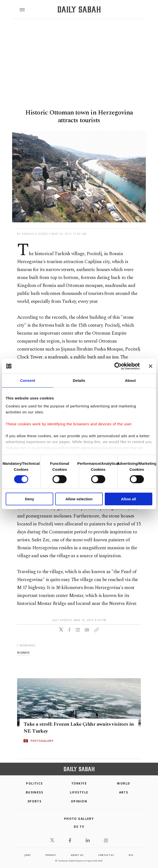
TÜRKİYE (79, 783)
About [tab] (130, 380)
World (123, 783)
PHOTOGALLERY (42, 741)
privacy (51, 855)
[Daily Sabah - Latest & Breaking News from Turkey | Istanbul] (79, 10)
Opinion (79, 801)
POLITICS (34, 783)
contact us (106, 855)
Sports (35, 801)
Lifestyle (79, 792)
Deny (30, 499)
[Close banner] (151, 366)
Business (35, 792)
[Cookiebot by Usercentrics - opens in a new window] (118, 366)
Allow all (128, 499)
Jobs (27, 855)
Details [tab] (79, 380)
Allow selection (79, 499)
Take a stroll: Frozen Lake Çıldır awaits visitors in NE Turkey (79, 728)
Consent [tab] (28, 380)
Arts (124, 792)
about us (77, 855)
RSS (131, 855)
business (23, 652)
